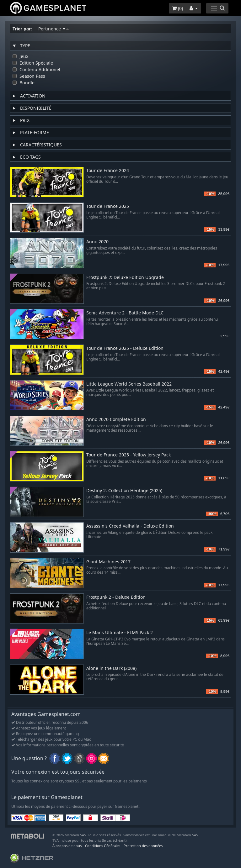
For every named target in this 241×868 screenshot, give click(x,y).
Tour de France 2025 (108, 206)
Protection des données (143, 846)
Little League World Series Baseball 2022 (129, 384)
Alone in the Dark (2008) (111, 668)
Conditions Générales (103, 846)
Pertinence (54, 29)
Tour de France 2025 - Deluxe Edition (125, 348)
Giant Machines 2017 (108, 562)
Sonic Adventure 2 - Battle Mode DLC (125, 313)
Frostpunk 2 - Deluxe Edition (116, 597)
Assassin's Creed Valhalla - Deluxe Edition (130, 526)
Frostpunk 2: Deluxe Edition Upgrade (125, 278)
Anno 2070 (97, 242)
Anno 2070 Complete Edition (116, 420)
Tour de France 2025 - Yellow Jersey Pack (129, 455)
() (177, 8)
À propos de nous (67, 846)
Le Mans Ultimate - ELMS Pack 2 (120, 633)
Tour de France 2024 (108, 171)
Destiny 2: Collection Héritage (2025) (124, 491)
